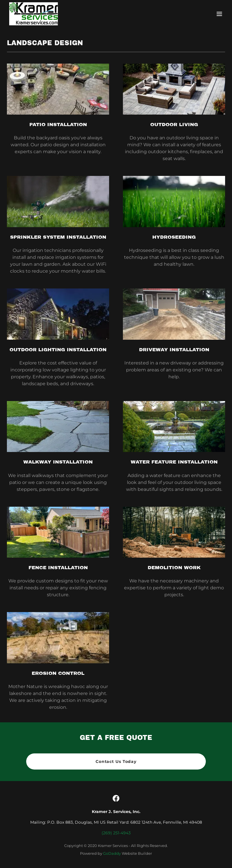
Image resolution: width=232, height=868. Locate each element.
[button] (219, 14)
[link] (34, 14)
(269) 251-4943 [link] (116, 833)
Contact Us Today (116, 761)
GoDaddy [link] (112, 853)
